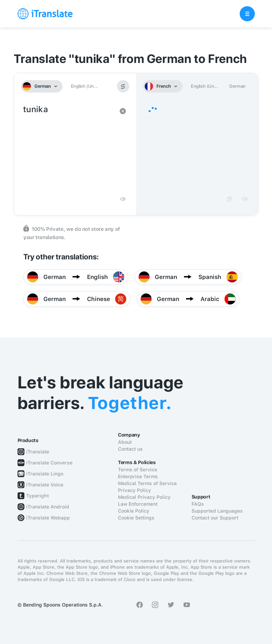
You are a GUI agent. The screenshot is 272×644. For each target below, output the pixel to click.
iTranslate (38, 452)
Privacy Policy (134, 490)
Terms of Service (138, 470)
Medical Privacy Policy (144, 497)
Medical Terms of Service (147, 483)
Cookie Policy (134, 511)
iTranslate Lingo (45, 474)
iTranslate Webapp (48, 518)
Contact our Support (215, 518)
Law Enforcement (138, 504)
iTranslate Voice (45, 485)
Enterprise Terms (138, 476)
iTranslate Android (48, 507)
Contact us (130, 449)
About (125, 442)
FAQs (198, 504)
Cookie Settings (136, 518)
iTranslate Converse (49, 463)
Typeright (37, 496)
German (237, 86)
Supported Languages (217, 511)
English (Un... (84, 86)
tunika (68, 147)
